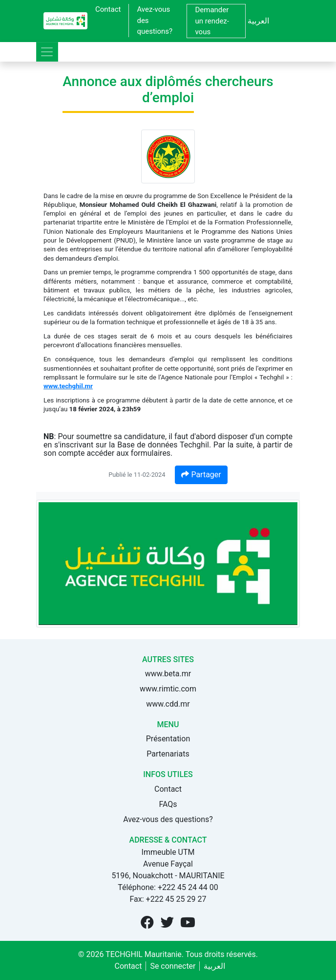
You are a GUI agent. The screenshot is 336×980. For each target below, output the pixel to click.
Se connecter (173, 966)
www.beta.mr (168, 674)
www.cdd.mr (168, 704)
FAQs (168, 804)
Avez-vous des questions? (155, 20)
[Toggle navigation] (47, 52)
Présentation (168, 739)
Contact (108, 9)
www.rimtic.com (168, 689)
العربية (258, 21)
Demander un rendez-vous (212, 21)
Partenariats (168, 754)
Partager (201, 475)
